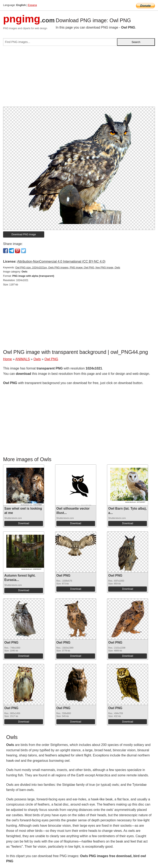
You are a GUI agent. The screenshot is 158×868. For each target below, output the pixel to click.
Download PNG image (24, 234)
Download (24, 523)
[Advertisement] (79, 78)
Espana (32, 5)
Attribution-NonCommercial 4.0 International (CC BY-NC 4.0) (61, 261)
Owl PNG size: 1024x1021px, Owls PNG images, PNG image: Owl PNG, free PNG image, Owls (68, 268)
